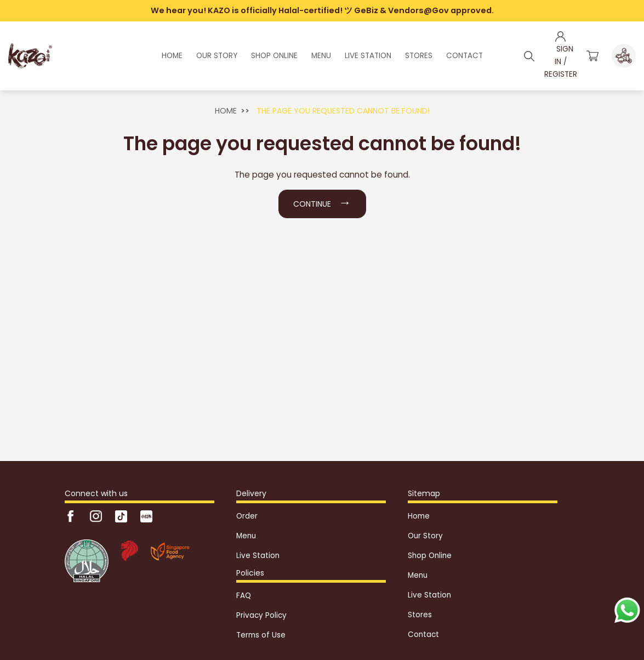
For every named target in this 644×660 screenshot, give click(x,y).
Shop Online (430, 556)
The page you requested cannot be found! (343, 111)
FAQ (244, 596)
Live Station (258, 556)
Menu (246, 536)
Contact (423, 635)
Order (247, 516)
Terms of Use (261, 635)
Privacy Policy (261, 615)
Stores (420, 615)
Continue (322, 202)
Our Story (425, 536)
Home (226, 111)
